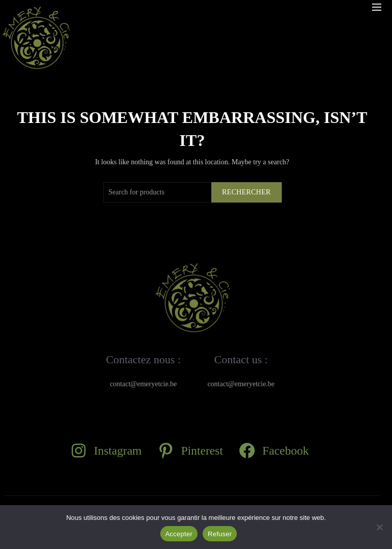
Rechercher (247, 192)
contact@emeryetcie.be (143, 384)
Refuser (220, 534)
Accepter (179, 534)
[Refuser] (379, 527)
